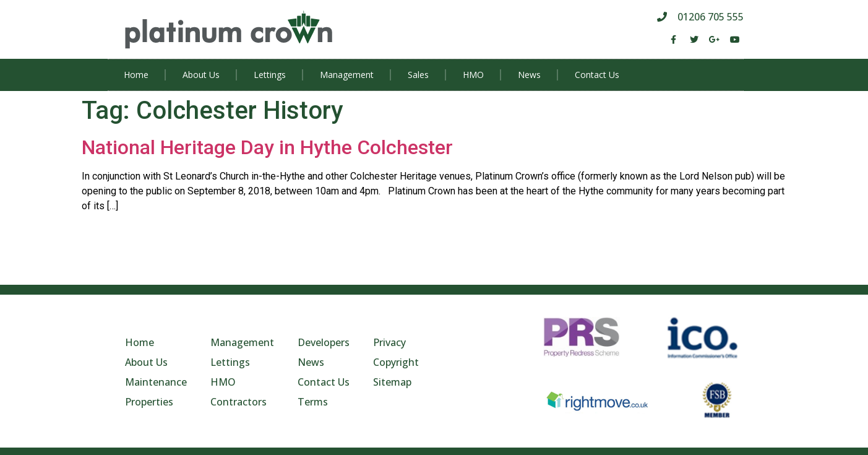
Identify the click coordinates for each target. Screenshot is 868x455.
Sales (418, 75)
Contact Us (597, 75)
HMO (473, 75)
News (529, 75)
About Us (201, 75)
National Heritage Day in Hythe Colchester (267, 147)
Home (136, 75)
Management (347, 75)
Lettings (270, 75)
